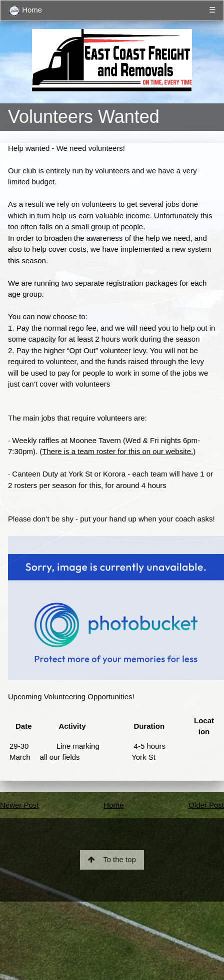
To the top (112, 859)
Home (25, 11)
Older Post (206, 805)
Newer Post (19, 805)
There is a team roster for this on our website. (117, 451)
